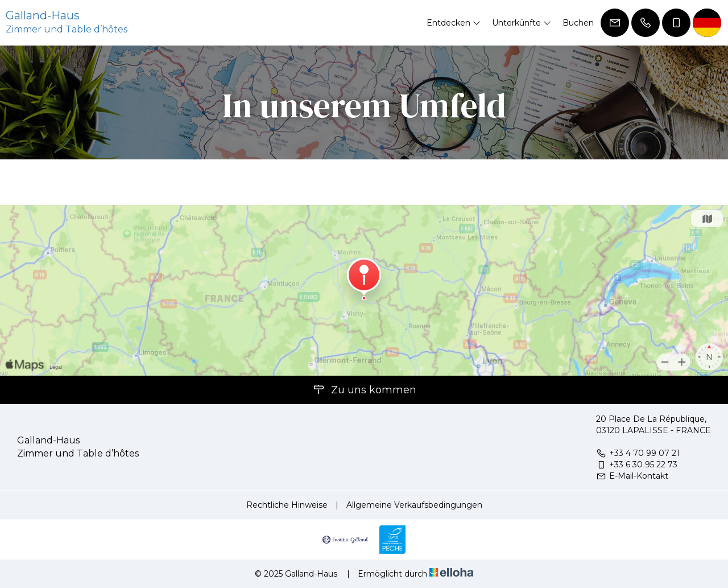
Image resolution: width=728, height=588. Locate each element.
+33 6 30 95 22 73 (637, 464)
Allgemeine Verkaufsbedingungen (414, 505)
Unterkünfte (522, 23)
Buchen (578, 23)
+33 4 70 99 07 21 (638, 453)
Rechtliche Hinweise (287, 505)
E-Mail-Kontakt (632, 476)
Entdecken (454, 23)
